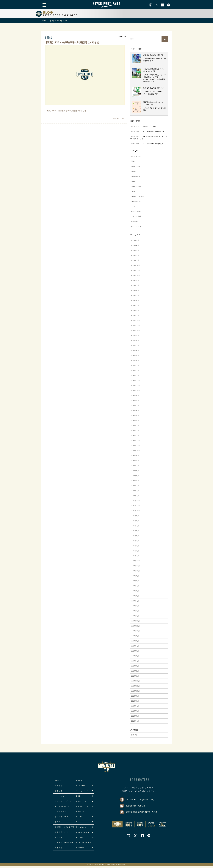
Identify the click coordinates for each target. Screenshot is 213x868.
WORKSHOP (136, 213)
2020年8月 (135, 583)
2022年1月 (135, 497)
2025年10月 (135, 277)
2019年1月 (135, 678)
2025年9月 (135, 282)
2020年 (60, 21)
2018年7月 (135, 708)
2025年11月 (135, 272)
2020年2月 (135, 612)
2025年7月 (135, 287)
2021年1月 (135, 557)
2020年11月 (135, 567)
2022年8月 (135, 462)
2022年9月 (135, 457)
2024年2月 (135, 372)
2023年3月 (135, 427)
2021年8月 (135, 522)
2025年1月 (135, 317)
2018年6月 (135, 713)
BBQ (133, 163)
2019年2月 (135, 673)
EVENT (134, 183)
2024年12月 (135, 322)
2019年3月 (135, 668)
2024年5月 (135, 357)
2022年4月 (135, 482)
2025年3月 (135, 307)
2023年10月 (135, 392)
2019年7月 (135, 648)
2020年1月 (135, 617)
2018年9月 (135, 698)
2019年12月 (135, 623)
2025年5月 (135, 297)
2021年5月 (135, 537)
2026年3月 (135, 252)
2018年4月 (135, 723)
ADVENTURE (136, 158)
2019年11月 (135, 628)
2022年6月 (135, 472)
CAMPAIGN (135, 178)
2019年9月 (135, 637)
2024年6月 (135, 352)
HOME (45, 21)
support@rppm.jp (135, 807)
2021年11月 (135, 507)
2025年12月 (135, 267)
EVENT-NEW (136, 188)
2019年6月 (135, 653)
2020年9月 (135, 577)
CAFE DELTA (136, 168)
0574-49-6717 (140, 801)
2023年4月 (135, 422)
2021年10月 (135, 512)
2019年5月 (135, 657)
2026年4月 (135, 247)
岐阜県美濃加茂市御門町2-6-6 (142, 814)
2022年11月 (135, 447)
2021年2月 (135, 552)
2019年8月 (135, 643)
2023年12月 (135, 382)
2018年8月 (135, 703)
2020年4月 (135, 603)
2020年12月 (135, 562)
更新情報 (134, 223)
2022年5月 (135, 477)
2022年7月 (135, 467)
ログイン (134, 737)
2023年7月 (135, 407)
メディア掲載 (136, 218)
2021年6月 (135, 532)
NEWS (134, 193)
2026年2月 (135, 257)
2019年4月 (135, 663)
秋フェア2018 (136, 228)
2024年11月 (135, 327)
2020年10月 (135, 572)
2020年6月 (135, 592)
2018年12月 (135, 683)
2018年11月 (135, 688)
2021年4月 (135, 542)
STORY (134, 208)
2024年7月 (135, 347)
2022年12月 (135, 442)
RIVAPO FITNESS (138, 198)
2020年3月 (135, 608)
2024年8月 (135, 342)
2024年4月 (135, 362)
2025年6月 (135, 292)
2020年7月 (135, 587)
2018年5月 (135, 718)
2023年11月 (135, 387)
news (48, 38)
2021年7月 (135, 527)
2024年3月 (135, 367)
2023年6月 (135, 412)
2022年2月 (135, 492)
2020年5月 (135, 597)
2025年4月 (135, 302)
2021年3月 (135, 547)
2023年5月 (135, 417)
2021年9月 (135, 517)
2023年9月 (135, 397)
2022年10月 (135, 452)
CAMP (133, 173)
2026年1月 (135, 262)
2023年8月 (135, 402)
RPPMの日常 (136, 203)
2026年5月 (135, 242)
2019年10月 (135, 633)
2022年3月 (135, 487)
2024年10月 (135, 332)
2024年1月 (135, 377)
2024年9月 (135, 337)
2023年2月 (135, 432)
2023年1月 (135, 437)
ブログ (52, 21)
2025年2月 (135, 312)
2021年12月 (135, 502)
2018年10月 (135, 693)
